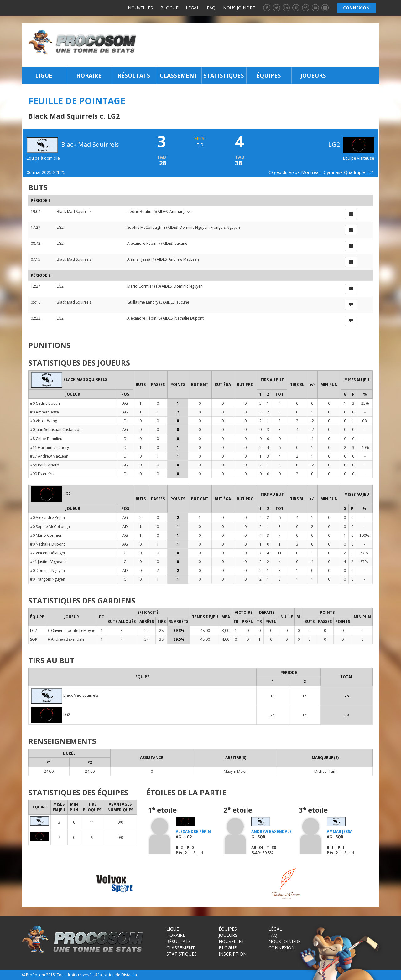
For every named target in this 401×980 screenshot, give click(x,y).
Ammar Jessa (181, 211)
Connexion (282, 948)
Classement (179, 75)
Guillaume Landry (143, 302)
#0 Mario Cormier (46, 535)
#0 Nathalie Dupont (47, 544)
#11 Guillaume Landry (49, 447)
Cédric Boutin (139, 211)
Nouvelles (140, 8)
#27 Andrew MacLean (49, 456)
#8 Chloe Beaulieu (46, 439)
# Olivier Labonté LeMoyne (71, 631)
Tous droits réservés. (76, 975)
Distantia (129, 975)
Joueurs (313, 75)
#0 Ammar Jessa (44, 412)
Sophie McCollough (144, 227)
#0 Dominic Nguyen (47, 570)
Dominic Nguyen (194, 227)
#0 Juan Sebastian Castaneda (56, 430)
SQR (34, 639)
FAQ (211, 8)
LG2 (351, 144)
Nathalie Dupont (189, 318)
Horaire (89, 75)
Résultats (134, 75)
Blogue (169, 8)
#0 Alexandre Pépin (47, 518)
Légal (193, 8)
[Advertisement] (260, 45)
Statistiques (224, 75)
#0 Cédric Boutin (45, 403)
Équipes (268, 75)
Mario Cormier (140, 286)
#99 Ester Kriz (42, 474)
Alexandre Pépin (142, 243)
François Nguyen (225, 227)
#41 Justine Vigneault (48, 562)
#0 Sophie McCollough (50, 527)
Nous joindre (239, 8)
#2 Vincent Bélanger (48, 553)
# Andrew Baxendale (66, 639)
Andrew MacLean (184, 259)
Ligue (44, 75)
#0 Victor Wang (44, 421)
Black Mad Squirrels (74, 211)
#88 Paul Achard (45, 465)
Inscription (233, 954)
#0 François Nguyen (48, 579)
